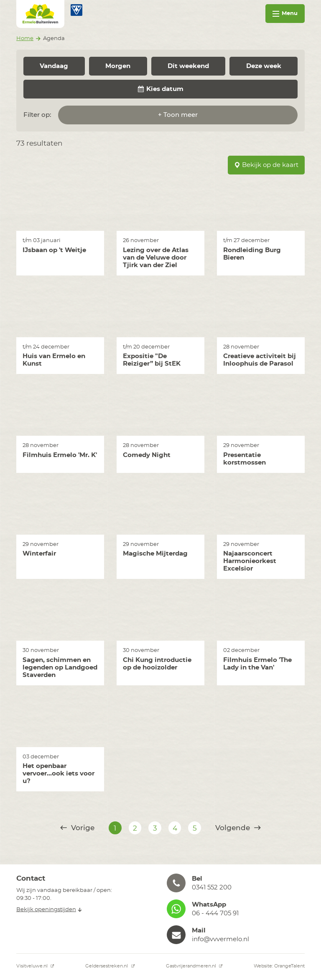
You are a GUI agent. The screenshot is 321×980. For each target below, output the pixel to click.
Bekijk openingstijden (49, 910)
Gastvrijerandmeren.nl (194, 966)
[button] (236, 883)
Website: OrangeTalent (279, 966)
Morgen (118, 66)
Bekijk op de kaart (266, 165)
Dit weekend (188, 66)
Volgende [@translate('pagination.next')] (238, 828)
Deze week (264, 66)
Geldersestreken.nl (110, 966)
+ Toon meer (178, 115)
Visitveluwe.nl (35, 966)
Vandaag (54, 66)
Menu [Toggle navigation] (285, 14)
